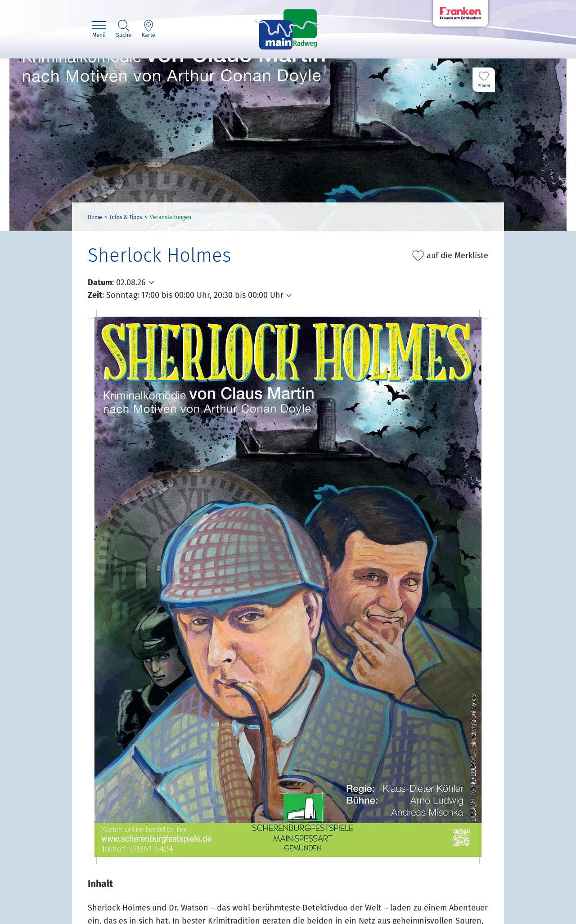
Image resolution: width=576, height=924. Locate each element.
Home (95, 217)
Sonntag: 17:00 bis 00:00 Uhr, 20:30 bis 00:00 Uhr (195, 295)
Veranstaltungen (171, 217)
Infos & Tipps (126, 217)
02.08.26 (131, 283)
